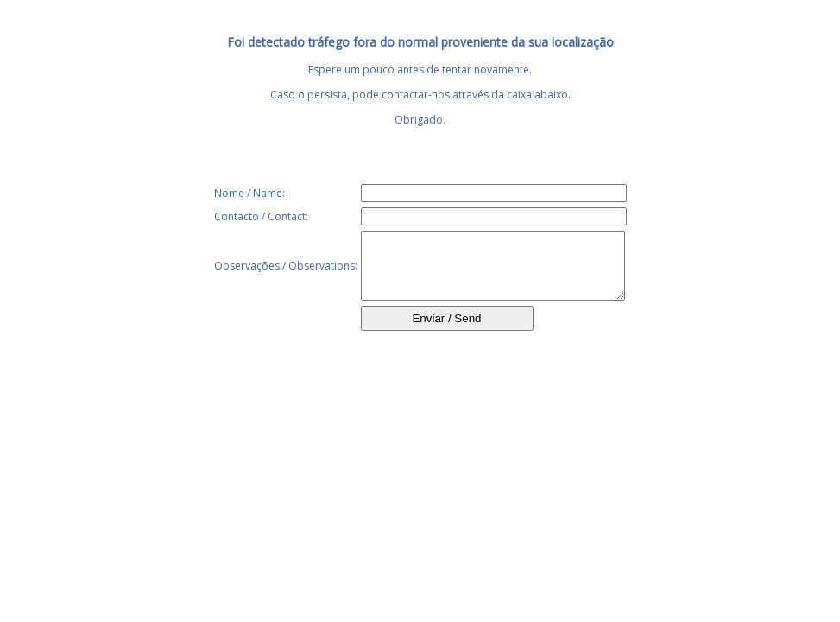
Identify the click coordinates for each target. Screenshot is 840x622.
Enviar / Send (446, 331)
